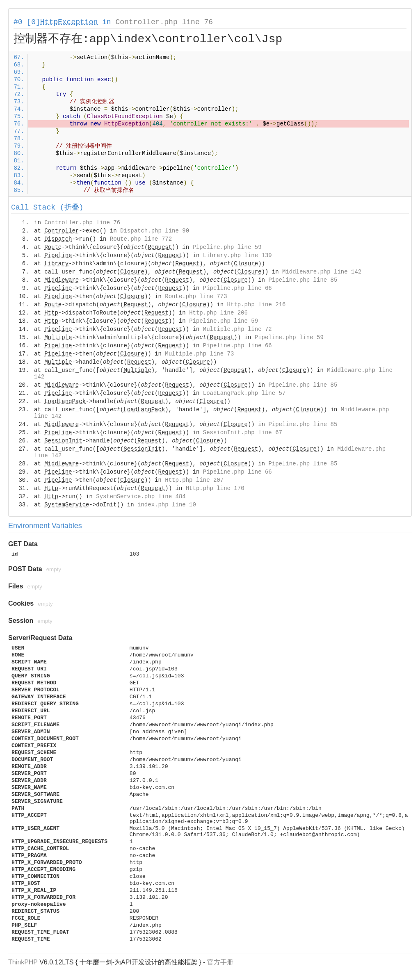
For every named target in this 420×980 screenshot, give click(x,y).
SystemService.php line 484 (141, 497)
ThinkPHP (23, 962)
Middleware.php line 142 (322, 272)
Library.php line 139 (237, 255)
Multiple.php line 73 (199, 354)
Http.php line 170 (215, 488)
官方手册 (220, 962)
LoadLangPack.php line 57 (244, 393)
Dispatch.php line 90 (155, 231)
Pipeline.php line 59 (227, 247)
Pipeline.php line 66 (237, 288)
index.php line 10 (167, 505)
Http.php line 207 (194, 480)
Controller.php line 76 (164, 22)
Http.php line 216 (257, 305)
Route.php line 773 (196, 296)
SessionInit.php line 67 (243, 433)
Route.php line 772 (141, 239)
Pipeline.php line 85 (303, 280)
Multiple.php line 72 (237, 329)
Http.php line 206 (218, 313)
